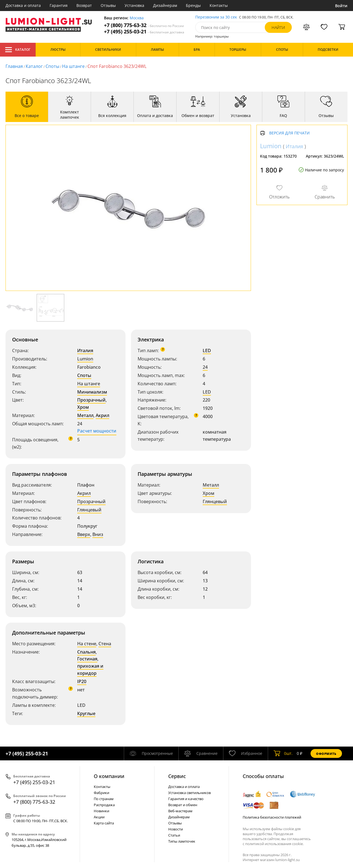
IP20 (82, 681)
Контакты (219, 5)
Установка (134, 5)
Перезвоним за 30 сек (216, 17)
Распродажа (104, 805)
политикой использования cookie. (274, 844)
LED (207, 351)
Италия (85, 351)
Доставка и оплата (23, 5)
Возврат (84, 5)
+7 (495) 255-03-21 (144, 32)
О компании (109, 776)
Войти (341, 6)
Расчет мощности (97, 431)
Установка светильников (189, 793)
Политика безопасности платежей (272, 817)
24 (205, 367)
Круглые (86, 713)
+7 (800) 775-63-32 (144, 25)
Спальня (86, 652)
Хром (83, 407)
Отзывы (108, 5)
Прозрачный (91, 400)
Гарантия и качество (186, 799)
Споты (52, 66)
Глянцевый (89, 510)
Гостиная (87, 659)
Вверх (84, 534)
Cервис (177, 776)
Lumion (85, 359)
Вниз (98, 534)
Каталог (18, 50)
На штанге (73, 66)
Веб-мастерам (180, 811)
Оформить (326, 754)
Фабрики (101, 793)
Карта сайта (104, 823)
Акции (99, 817)
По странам (104, 799)
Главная (14, 66)
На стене (87, 644)
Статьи (174, 835)
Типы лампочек (182, 841)
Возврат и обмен (183, 805)
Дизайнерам (165, 5)
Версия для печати (289, 133)
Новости (176, 829)
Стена (105, 644)
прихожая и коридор (90, 670)
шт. (283, 753)
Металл (85, 415)
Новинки (101, 811)
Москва (137, 18)
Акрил (102, 415)
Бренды (193, 5)
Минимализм (92, 392)
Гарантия (59, 5)
